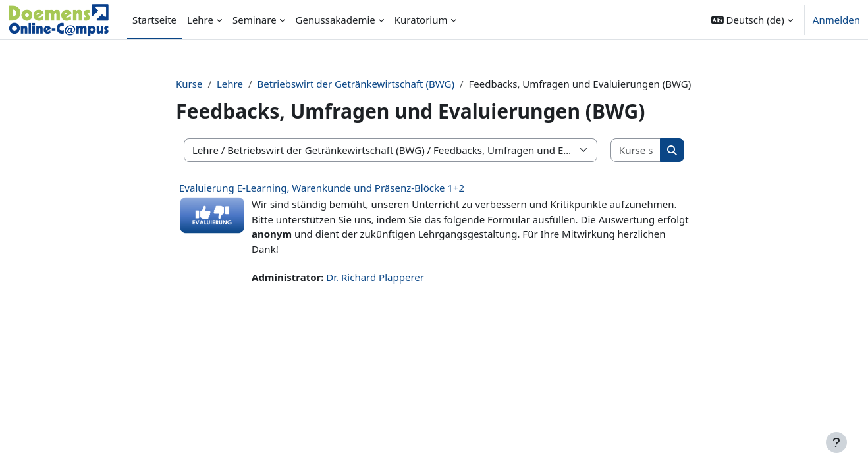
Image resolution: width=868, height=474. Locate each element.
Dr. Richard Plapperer (375, 277)
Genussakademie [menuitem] (336, 20)
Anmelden (836, 20)
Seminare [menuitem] (255, 20)
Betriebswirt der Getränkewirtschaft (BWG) (356, 84)
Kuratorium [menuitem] (421, 20)
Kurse (189, 84)
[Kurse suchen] (636, 150)
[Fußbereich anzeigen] (836, 442)
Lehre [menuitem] (200, 20)
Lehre (230, 84)
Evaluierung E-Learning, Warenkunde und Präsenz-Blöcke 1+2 (322, 188)
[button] (752, 20)
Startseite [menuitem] (154, 20)
